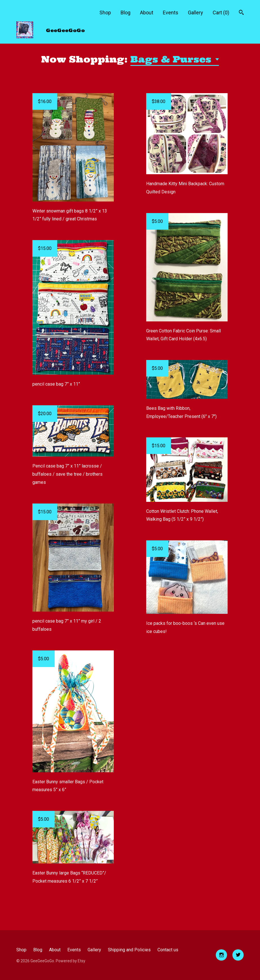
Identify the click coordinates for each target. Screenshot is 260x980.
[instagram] (221, 955)
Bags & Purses (172, 59)
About (147, 13)
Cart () (221, 13)
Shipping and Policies (129, 950)
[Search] (241, 13)
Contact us (168, 950)
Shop (105, 13)
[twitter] (238, 955)
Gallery (195, 13)
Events (171, 13)
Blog (125, 13)
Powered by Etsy (71, 961)
